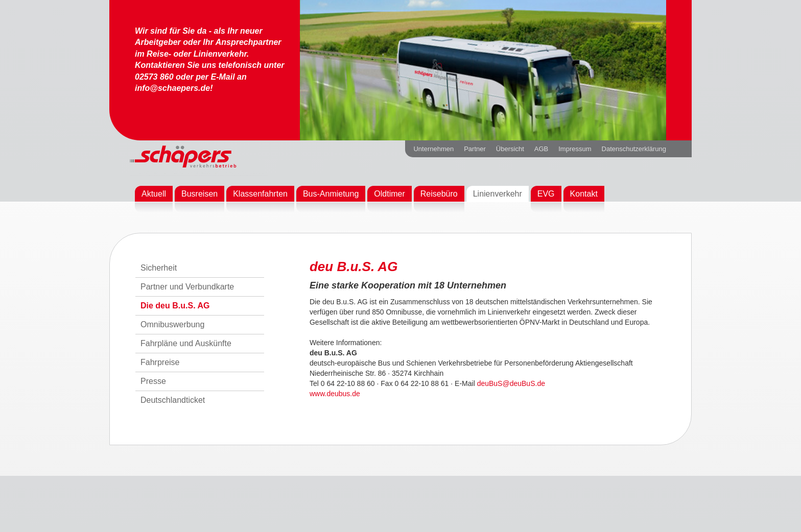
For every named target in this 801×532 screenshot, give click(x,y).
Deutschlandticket (173, 400)
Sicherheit (159, 268)
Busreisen (199, 194)
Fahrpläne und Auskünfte (186, 343)
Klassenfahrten (260, 194)
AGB (541, 149)
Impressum (575, 149)
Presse (153, 381)
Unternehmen (433, 149)
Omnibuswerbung (172, 324)
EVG (546, 194)
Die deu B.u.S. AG (175, 306)
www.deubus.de (335, 394)
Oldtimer (389, 194)
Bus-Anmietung (331, 194)
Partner (475, 149)
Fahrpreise (160, 362)
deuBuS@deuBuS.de (511, 383)
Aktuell (154, 194)
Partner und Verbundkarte (187, 287)
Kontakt (584, 194)
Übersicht (510, 149)
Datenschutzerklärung (634, 149)
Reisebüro (439, 194)
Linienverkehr (498, 194)
